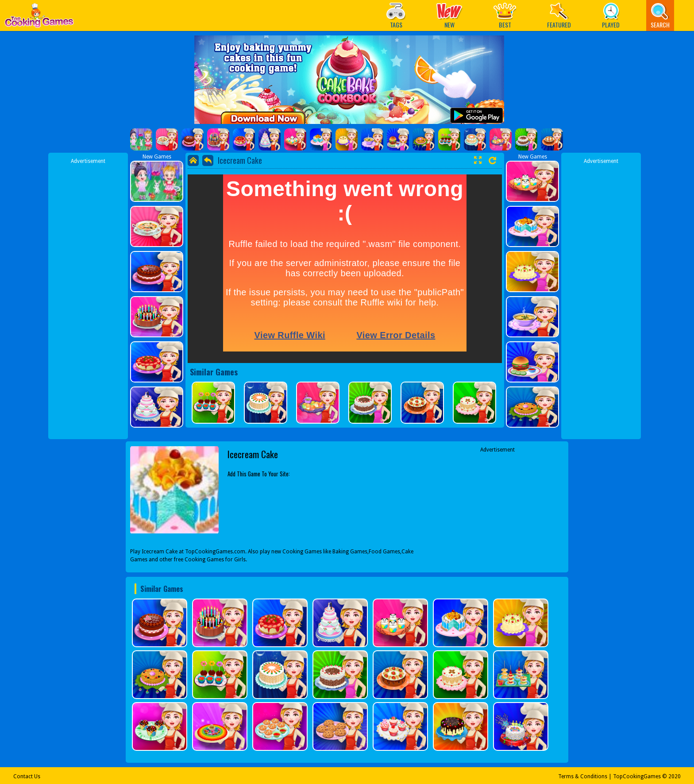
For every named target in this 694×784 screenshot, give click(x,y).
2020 (675, 776)
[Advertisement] (88, 298)
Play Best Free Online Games (39, 18)
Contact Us (27, 776)
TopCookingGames (637, 776)
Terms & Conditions (583, 776)
